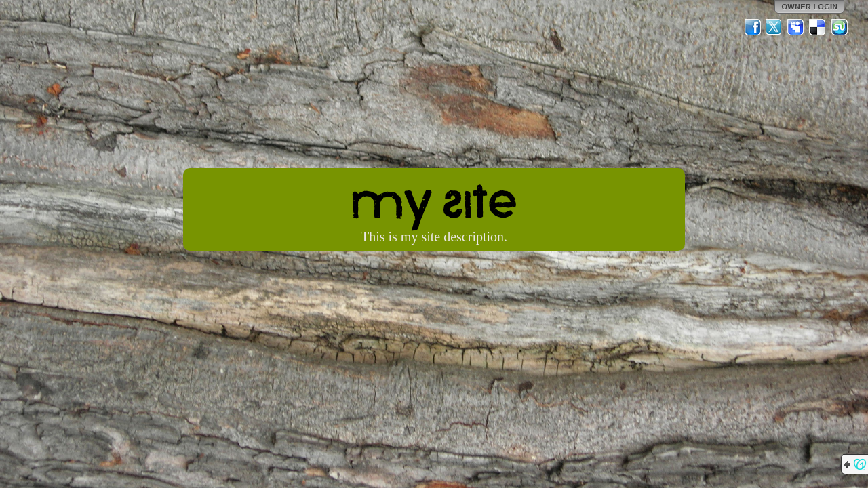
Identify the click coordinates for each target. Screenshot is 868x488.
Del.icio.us (818, 27)
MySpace (796, 27)
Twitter (774, 27)
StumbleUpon (840, 27)
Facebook (753, 27)
